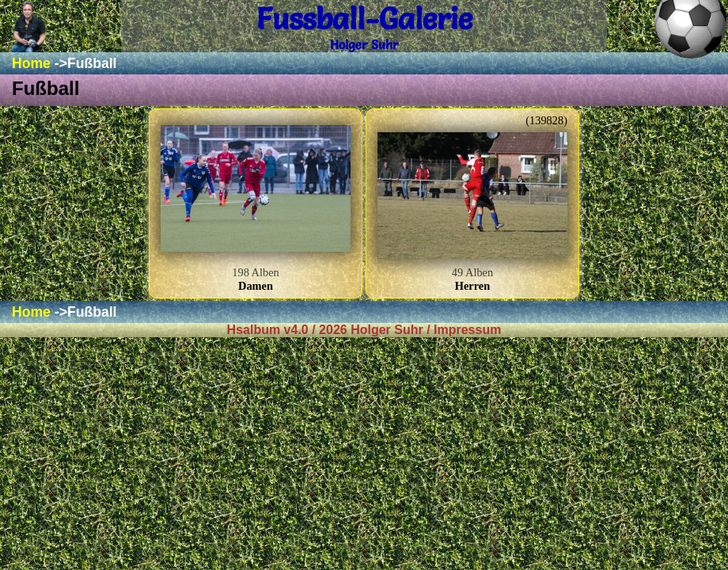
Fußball (92, 63)
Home (31, 63)
